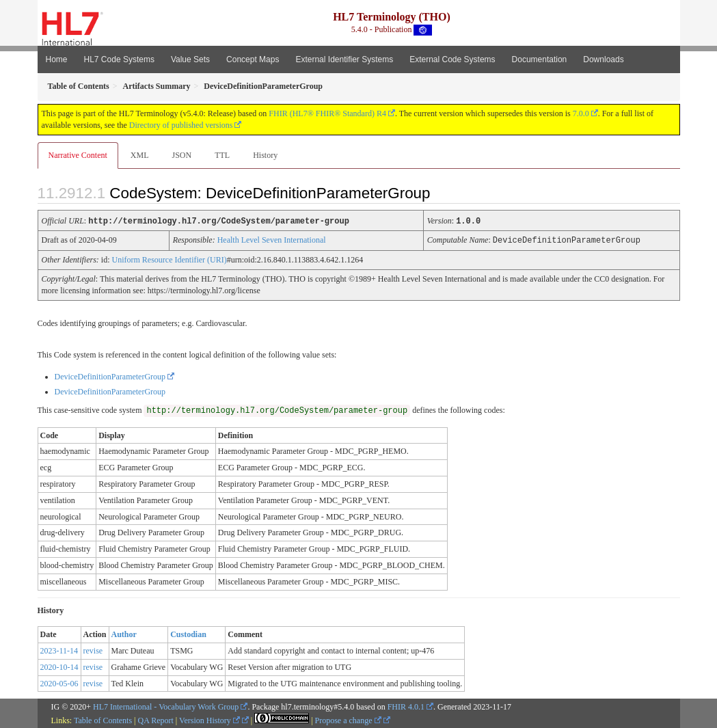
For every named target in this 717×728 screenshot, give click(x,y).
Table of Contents (103, 719)
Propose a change (348, 719)
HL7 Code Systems (119, 59)
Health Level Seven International (272, 239)
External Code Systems (452, 59)
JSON (181, 155)
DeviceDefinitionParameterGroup (110, 375)
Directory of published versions (181, 125)
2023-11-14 (59, 649)
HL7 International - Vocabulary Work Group (166, 705)
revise (93, 649)
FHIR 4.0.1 (406, 705)
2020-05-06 (59, 682)
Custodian (188, 633)
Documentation (540, 59)
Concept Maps (253, 59)
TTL (222, 155)
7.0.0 (581, 113)
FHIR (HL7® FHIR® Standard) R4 (327, 113)
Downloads (603, 59)
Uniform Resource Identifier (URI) (170, 258)
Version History (209, 719)
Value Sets (190, 59)
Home (57, 59)
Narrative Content (78, 155)
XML (140, 155)
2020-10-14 (59, 666)
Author (124, 633)
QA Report (156, 719)
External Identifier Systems (344, 59)
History (265, 155)
